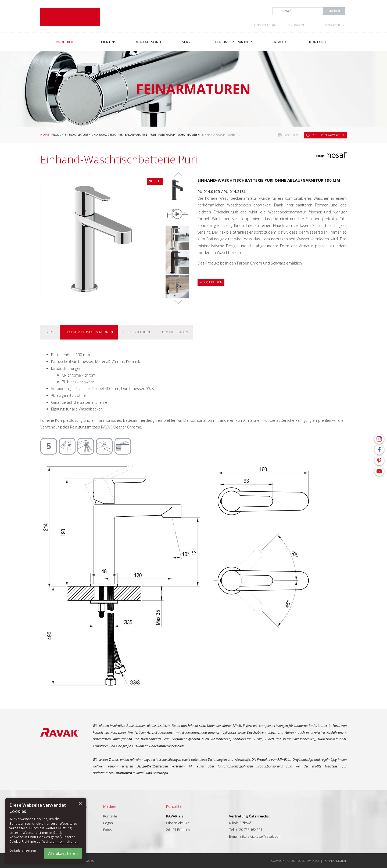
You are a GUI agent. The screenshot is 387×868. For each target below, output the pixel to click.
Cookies (88, 861)
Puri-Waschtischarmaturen (179, 135)
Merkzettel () (265, 25)
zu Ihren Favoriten (328, 135)
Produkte (59, 135)
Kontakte (110, 816)
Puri (153, 135)
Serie (50, 332)
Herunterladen (174, 332)
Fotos (107, 830)
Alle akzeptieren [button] (63, 853)
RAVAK (70, 17)
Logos (108, 823)
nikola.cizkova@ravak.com (261, 836)
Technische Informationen (89, 332)
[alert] (46, 830)
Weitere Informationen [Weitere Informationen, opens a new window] (60, 842)
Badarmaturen (136, 135)
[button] (24, 851)
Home (45, 135)
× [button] (80, 804)
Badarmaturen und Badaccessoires (96, 135)
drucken (291, 135)
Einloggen (296, 25)
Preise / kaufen (137, 332)
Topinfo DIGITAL (335, 861)
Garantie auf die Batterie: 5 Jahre (79, 402)
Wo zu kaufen (211, 282)
